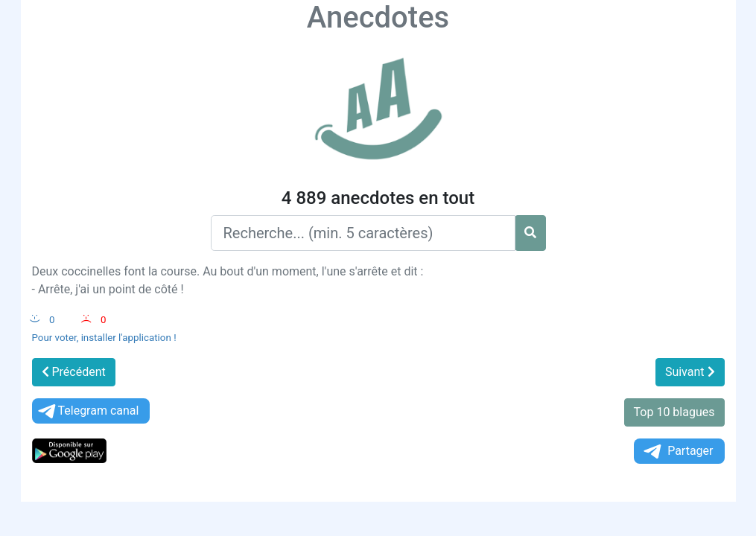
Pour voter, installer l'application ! (104, 338)
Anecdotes (378, 17)
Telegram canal (88, 411)
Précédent (74, 372)
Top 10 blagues (674, 412)
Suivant (690, 372)
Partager (677, 452)
